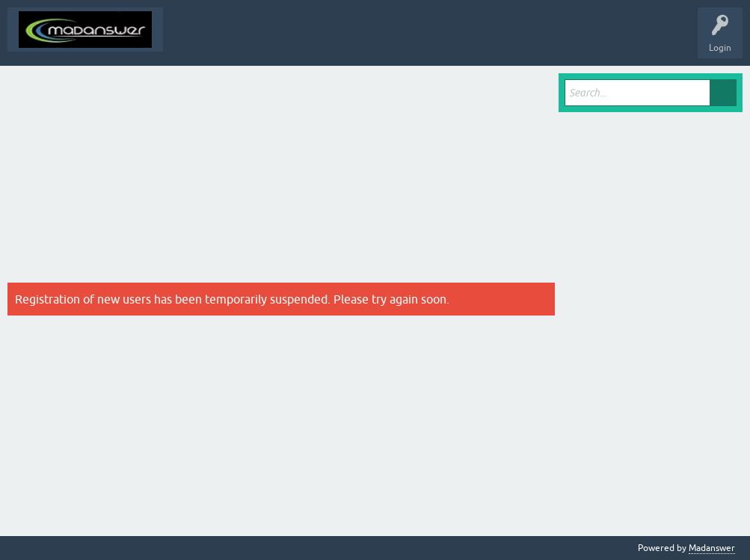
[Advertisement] (281, 178)
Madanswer (712, 548)
